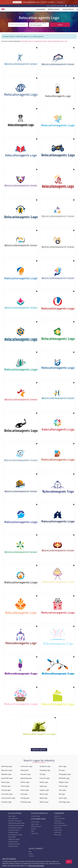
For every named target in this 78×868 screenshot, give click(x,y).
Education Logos (26, 774)
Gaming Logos (25, 798)
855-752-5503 (60, 6)
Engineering (38, 41)
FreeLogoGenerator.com (31, 2)
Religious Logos (64, 782)
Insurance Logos (45, 778)
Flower (45, 41)
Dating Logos (25, 770)
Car (33, 41)
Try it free (61, 2)
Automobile (24, 41)
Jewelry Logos (44, 782)
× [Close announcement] (76, 2)
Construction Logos (26, 766)
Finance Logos (25, 786)
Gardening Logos (26, 802)
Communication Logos (8, 798)
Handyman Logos (45, 766)
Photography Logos (65, 774)
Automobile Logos (7, 778)
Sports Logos (63, 798)
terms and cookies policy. (36, 866)
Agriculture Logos (7, 770)
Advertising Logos (7, 766)
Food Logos (24, 794)
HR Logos (43, 774)
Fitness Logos (25, 790)
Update (60, 25)
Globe (49, 41)
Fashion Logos (25, 782)
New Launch (17, 2)
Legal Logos (43, 786)
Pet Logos (62, 770)
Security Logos (63, 786)
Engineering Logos (26, 778)
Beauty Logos (6, 782)
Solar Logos (62, 790)
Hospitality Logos (45, 770)
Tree (66, 41)
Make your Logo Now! (39, 750)
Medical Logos (44, 802)
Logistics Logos (44, 790)
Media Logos (44, 798)
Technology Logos (64, 802)
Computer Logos (6, 802)
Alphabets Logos (6, 774)
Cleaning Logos (6, 790)
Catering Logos (6, 786)
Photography (56, 41)
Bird (30, 41)
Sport (62, 41)
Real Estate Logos (64, 778)
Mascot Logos (44, 794)
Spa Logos (62, 794)
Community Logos (7, 794)
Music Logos (63, 766)
